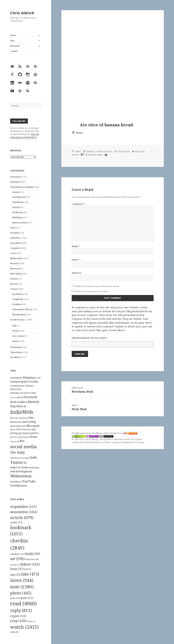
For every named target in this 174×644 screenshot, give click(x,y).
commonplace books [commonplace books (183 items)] (24, 381)
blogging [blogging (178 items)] (29, 377)
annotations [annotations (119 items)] (16, 378)
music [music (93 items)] (13, 429)
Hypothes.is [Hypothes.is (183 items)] (18, 406)
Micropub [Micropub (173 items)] (33, 426)
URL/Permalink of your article (89, 338)
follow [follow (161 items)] (30, 564)
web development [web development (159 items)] (21, 471)
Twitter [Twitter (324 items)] (17, 462)
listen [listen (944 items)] (22, 580)
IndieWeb (15, 238)
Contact (14, 51)
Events (16, 331)
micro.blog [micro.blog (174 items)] (29, 422)
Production (18, 212)
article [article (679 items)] (22, 517)
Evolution (17, 304)
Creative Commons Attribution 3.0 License (123, 442)
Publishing (17, 217)
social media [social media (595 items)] (23, 447)
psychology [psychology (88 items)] (23, 437)
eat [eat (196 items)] (17, 559)
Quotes (16, 341)
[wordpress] (106, 155)
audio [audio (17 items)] (16, 522)
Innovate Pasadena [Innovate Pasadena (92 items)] (19, 418)
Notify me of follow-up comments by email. (97, 286)
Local (13, 253)
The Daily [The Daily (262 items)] (18, 452)
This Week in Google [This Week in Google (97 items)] (20, 458)
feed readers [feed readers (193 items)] (19, 402)
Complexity (18, 299)
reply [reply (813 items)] (21, 610)
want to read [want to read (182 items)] (19, 467)
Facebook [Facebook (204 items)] (30, 397)
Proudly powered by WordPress (87, 433)
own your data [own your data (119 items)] (28, 429)
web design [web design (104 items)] (33, 468)
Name (76, 246)
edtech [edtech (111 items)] (20, 397)
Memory (15, 263)
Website (77, 273)
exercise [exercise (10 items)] (32, 559)
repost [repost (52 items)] (18, 616)
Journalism (16, 243)
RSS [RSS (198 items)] (22, 441)
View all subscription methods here (24, 136)
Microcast (15, 269)
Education (15, 182)
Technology (16, 347)
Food (13, 228)
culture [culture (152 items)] (29, 386)
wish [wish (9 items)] (14, 632)
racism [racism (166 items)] (33, 437)
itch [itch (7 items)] (28, 569)
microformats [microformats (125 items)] (18, 426)
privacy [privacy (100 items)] (14, 437)
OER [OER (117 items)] (18, 429)
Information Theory (22, 309)
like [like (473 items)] (30, 574)
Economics (16, 177)
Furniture (15, 233)
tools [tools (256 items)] (33, 457)
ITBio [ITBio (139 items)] (31, 418)
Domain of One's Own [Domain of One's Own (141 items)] (23, 393)
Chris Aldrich (22, 13)
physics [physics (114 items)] (26, 433)
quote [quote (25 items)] (27, 598)
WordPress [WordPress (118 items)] (16, 482)
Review (14, 284)
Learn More (117, 330)
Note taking (16, 274)
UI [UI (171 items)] (25, 463)
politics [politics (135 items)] (35, 433)
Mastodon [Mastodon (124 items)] (16, 422)
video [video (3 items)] (31, 621)
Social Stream (17, 320)
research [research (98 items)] (15, 441)
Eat (136, 151)
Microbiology (19, 315)
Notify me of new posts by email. (92, 291)
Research (15, 46)
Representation (20, 223)
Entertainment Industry (22, 187)
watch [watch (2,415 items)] (24, 627)
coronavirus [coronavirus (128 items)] (17, 386)
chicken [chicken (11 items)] (17, 554)
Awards (16, 192)
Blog (12, 41)
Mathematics (17, 258)
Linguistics (16, 248)
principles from (123, 433)
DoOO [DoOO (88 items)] (13, 397)
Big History (18, 294)
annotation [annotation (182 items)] (24, 512)
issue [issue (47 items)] (17, 569)
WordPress (16, 357)
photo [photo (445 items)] (21, 593)
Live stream (18, 336)
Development (19, 197)
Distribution (18, 202)
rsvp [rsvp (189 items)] (19, 621)
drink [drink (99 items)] (32, 554)
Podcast (14, 279)
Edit (14, 326)
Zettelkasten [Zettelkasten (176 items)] (19, 486)
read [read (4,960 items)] (23, 603)
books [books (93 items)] (38, 378)
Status (78, 151)
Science (14, 289)
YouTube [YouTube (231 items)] (29, 481)
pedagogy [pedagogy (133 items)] (16, 433)
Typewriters (16, 352)
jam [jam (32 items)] (15, 575)
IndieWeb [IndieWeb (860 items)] (22, 412)
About (13, 35)
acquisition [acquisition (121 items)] (23, 507)
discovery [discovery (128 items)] (16, 389)
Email (76, 260)
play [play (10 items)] (15, 598)
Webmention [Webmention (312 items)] (21, 476)
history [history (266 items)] (34, 402)
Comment (78, 204)
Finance (16, 207)
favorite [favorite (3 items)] (15, 565)
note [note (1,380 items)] (22, 587)
